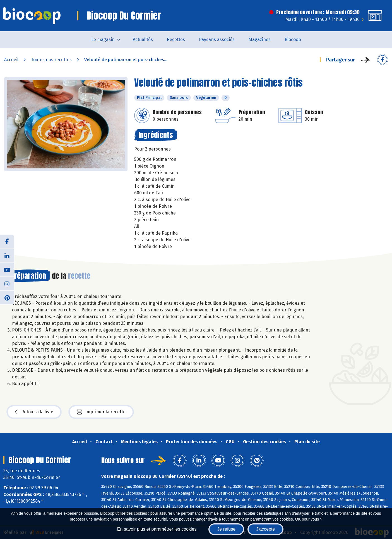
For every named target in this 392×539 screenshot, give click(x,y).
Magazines (260, 40)
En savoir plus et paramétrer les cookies (157, 529)
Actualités (143, 40)
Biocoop (293, 40)
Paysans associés (217, 40)
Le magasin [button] (103, 40)
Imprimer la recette (101, 412)
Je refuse (226, 529)
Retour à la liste (34, 412)
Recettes (176, 40)
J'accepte (265, 529)
